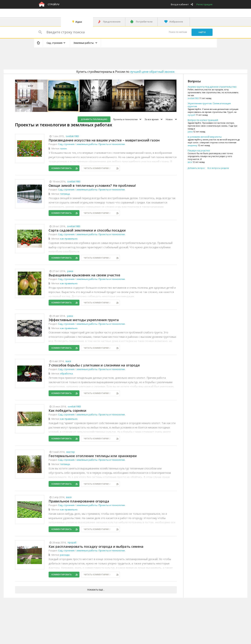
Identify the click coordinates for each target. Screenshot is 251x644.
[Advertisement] (103, 58)
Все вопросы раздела (218, 168)
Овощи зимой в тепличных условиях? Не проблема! (92, 185)
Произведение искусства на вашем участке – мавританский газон (104, 140)
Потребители (144, 22)
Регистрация (204, 4)
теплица (65, 194)
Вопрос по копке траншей (203, 120)
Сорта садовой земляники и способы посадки (87, 230)
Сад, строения (66, 144)
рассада (65, 555)
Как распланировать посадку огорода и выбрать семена (96, 546)
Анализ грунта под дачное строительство (212, 87)
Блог (31, 86)
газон (63, 148)
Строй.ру (54, 4)
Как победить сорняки (67, 410)
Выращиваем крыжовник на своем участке (84, 275)
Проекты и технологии (125, 119)
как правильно (69, 239)
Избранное (176, 22)
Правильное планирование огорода (79, 501)
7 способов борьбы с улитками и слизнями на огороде (94, 365)
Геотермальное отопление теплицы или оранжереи (93, 456)
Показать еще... (96, 590)
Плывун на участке (199, 150)
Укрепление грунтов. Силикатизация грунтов (209, 105)
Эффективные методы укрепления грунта (84, 320)
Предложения (112, 22)
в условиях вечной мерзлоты (205, 137)
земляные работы (87, 144)
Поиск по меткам (178, 32)
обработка (66, 373)
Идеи (79, 22)
